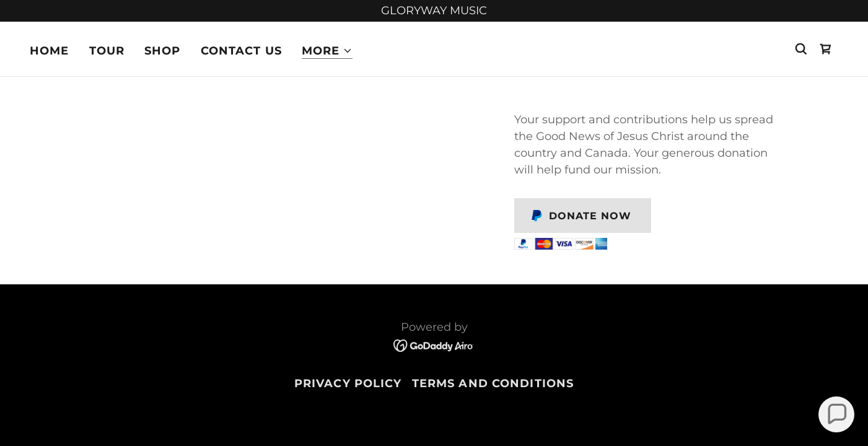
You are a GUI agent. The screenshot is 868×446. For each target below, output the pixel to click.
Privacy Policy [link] (348, 383)
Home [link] (50, 51)
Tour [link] (107, 51)
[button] (327, 51)
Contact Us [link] (241, 51)
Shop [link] (163, 51)
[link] (826, 49)
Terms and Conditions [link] (493, 383)
